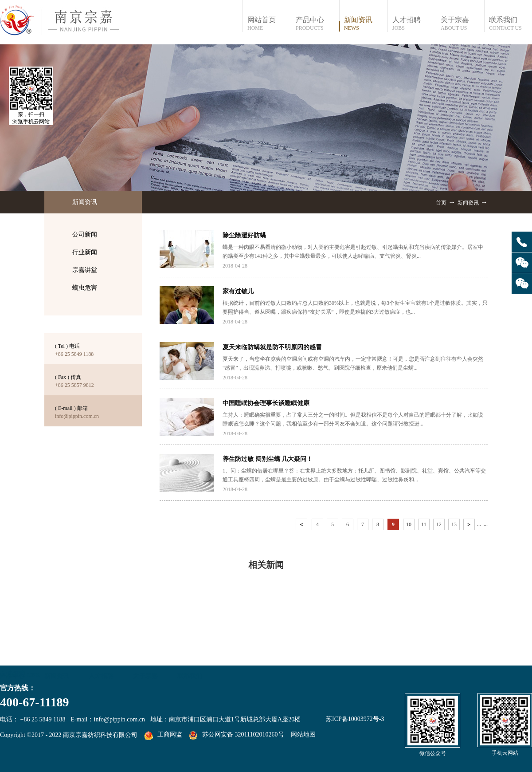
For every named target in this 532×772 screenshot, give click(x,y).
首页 (441, 203)
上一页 (302, 526)
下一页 (470, 526)
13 (454, 524)
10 (409, 524)
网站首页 (269, 24)
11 (424, 524)
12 (439, 524)
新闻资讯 (468, 203)
